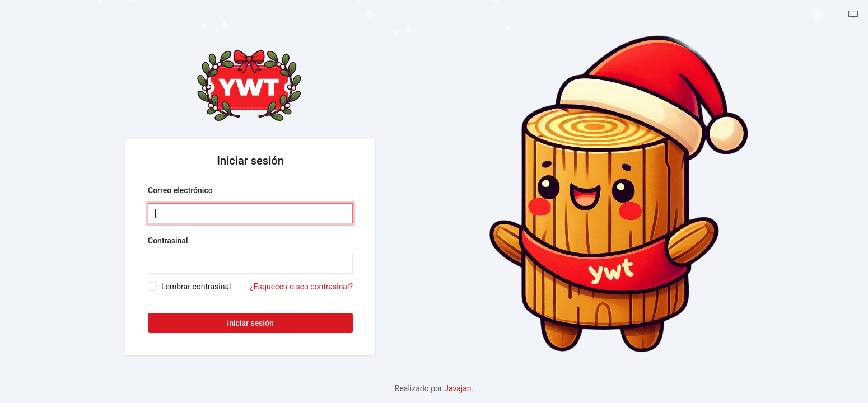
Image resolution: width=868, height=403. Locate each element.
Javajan (458, 388)
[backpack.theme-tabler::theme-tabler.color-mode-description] (853, 15)
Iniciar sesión (250, 323)
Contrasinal (168, 241)
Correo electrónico (180, 190)
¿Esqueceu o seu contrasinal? (301, 287)
